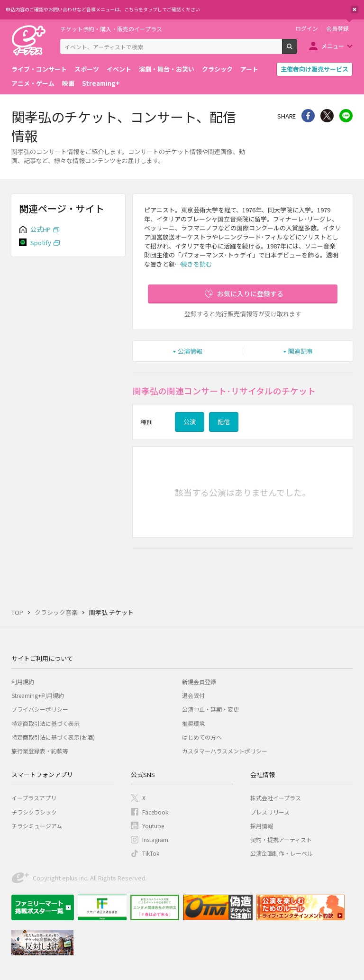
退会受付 (193, 695)
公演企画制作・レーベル (282, 853)
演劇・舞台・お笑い (167, 69)
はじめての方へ (202, 737)
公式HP (41, 229)
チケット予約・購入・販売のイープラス (111, 29)
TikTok (151, 853)
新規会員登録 (199, 682)
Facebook (155, 812)
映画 (68, 83)
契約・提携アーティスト (281, 839)
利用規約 (23, 682)
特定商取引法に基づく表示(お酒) (53, 737)
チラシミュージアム (37, 826)
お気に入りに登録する (250, 293)
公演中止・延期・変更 (210, 709)
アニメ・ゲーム (33, 83)
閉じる (355, 9)
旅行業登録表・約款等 (40, 751)
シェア (308, 116)
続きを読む (196, 264)
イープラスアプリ (34, 798)
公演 (190, 422)
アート (249, 69)
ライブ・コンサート (39, 69)
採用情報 (262, 826)
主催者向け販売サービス (314, 69)
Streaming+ (101, 83)
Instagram (155, 839)
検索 (297, 50)
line (346, 116)
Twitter (327, 116)
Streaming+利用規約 (38, 695)
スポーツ (87, 69)
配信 (224, 422)
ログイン (307, 28)
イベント (119, 69)
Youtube (153, 826)
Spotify (41, 243)
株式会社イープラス (276, 798)
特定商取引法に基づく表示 (45, 723)
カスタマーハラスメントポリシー (225, 751)
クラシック (217, 69)
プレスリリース (270, 812)
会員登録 (337, 28)
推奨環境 (193, 723)
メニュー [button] (333, 46)
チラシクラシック (34, 812)
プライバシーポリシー (40, 709)
